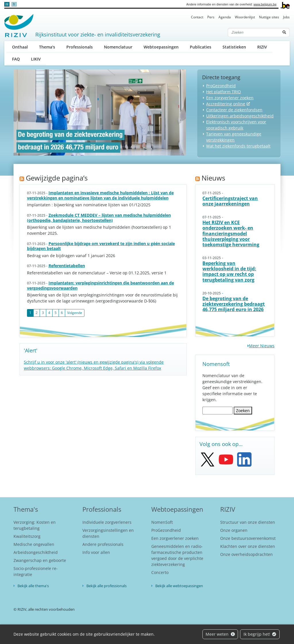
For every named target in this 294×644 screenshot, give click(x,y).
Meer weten (220, 634)
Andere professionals (103, 544)
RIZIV (262, 47)
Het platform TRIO (224, 92)
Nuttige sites (269, 17)
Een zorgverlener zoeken (230, 98)
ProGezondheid (221, 86)
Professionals (80, 47)
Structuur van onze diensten (248, 522)
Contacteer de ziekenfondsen (234, 110)
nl (7, 4)
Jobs (286, 17)
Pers (211, 17)
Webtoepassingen (161, 47)
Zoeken (243, 411)
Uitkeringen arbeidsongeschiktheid (240, 116)
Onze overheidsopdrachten (246, 554)
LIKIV (36, 59)
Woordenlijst (245, 17)
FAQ (16, 59)
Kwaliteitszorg (27, 536)
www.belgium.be (265, 4)
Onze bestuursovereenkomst (248, 538)
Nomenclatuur (118, 47)
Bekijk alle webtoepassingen (179, 586)
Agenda (225, 17)
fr (14, 4)
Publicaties (201, 47)
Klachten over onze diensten (248, 546)
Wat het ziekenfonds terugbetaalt (238, 146)
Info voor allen (96, 552)
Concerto (160, 572)
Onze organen (234, 530)
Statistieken (234, 47)
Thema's (47, 47)
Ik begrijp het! (260, 634)
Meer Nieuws (262, 346)
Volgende (75, 313)
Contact (197, 17)
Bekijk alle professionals (107, 586)
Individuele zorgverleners (107, 522)
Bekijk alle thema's (33, 586)
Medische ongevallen (34, 544)
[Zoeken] (254, 32)
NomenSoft (162, 522)
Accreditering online (226, 104)
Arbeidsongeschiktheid (36, 552)
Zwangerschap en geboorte (40, 560)
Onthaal (20, 47)
